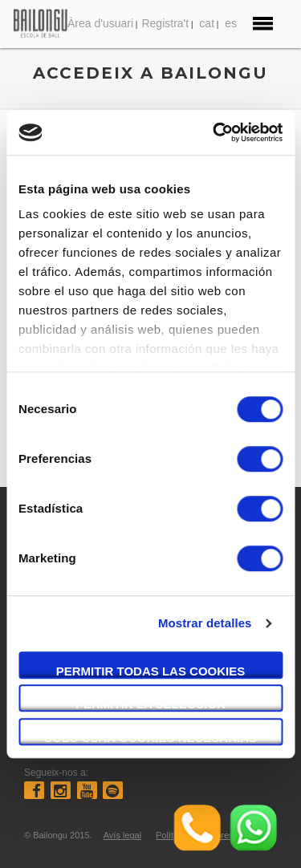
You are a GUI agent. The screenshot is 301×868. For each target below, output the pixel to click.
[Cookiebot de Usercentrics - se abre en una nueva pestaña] (214, 132)
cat (207, 23)
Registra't (165, 23)
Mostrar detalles (205, 623)
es (231, 23)
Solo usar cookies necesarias (150, 738)
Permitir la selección (150, 704)
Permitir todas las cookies (151, 671)
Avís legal (123, 835)
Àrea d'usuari (100, 23)
